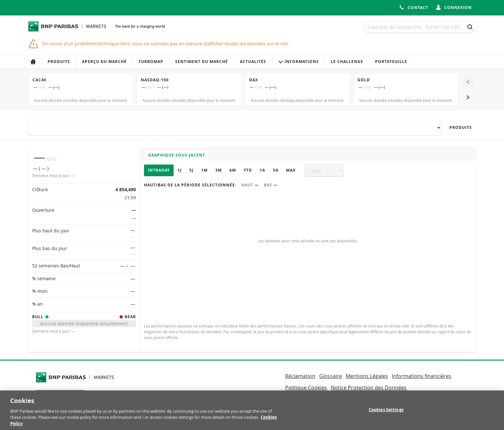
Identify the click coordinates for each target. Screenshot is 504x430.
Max (291, 170)
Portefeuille (391, 62)
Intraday (159, 170)
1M (204, 170)
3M (219, 170)
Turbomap (151, 62)
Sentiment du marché (202, 62)
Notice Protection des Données (369, 388)
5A (276, 170)
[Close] (494, 413)
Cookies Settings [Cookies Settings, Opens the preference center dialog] (386, 413)
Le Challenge (347, 62)
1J (180, 170)
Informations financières (422, 376)
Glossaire (331, 376)
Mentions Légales (367, 376)
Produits (59, 62)
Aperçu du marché (104, 62)
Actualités (253, 62)
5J (191, 170)
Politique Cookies (306, 388)
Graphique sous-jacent (177, 155)
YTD (248, 170)
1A (262, 170)
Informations (298, 62)
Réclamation (300, 376)
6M (233, 170)
